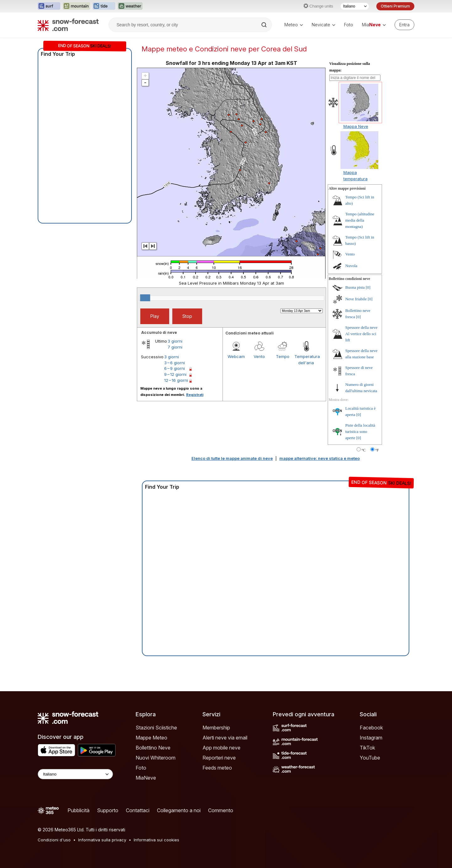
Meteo (294, 25)
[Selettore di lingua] (355, 6)
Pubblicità (78, 810)
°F (377, 450)
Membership (216, 728)
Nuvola (351, 266)
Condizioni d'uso (54, 840)
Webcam (236, 356)
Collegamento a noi (179, 810)
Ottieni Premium (395, 6)
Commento (221, 810)
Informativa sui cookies (156, 840)
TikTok (367, 748)
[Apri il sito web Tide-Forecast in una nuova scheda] (104, 6)
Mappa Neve (356, 126)
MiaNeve (146, 778)
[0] (368, 287)
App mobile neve (221, 748)
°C (364, 450)
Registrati (195, 395)
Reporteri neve (219, 758)
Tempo (283, 356)
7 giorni (175, 347)
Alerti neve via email (225, 738)
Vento (259, 356)
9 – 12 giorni (175, 374)
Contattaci (138, 810)
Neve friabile (356, 299)
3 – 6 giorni (175, 363)
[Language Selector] (75, 774)
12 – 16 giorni (176, 380)
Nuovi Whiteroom (156, 758)
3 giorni (175, 341)
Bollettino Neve (153, 748)
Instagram (371, 738)
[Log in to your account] (404, 25)
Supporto (108, 810)
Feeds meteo (217, 768)
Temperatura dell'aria (306, 360)
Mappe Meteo (151, 738)
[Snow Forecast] (68, 25)
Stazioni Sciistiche (156, 728)
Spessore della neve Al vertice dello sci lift (361, 334)
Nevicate (323, 25)
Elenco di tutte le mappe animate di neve (232, 458)
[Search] (265, 25)
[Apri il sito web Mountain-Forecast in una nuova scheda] (76, 6)
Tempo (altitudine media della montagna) (360, 220)
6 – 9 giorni (175, 368)
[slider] (145, 298)
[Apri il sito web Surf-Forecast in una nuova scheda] (49, 6)
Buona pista (355, 287)
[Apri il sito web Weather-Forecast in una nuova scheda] (130, 6)
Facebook (371, 728)
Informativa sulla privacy (102, 840)
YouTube (370, 758)
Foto (349, 25)
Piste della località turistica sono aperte (360, 431)
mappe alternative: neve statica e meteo (320, 458)
